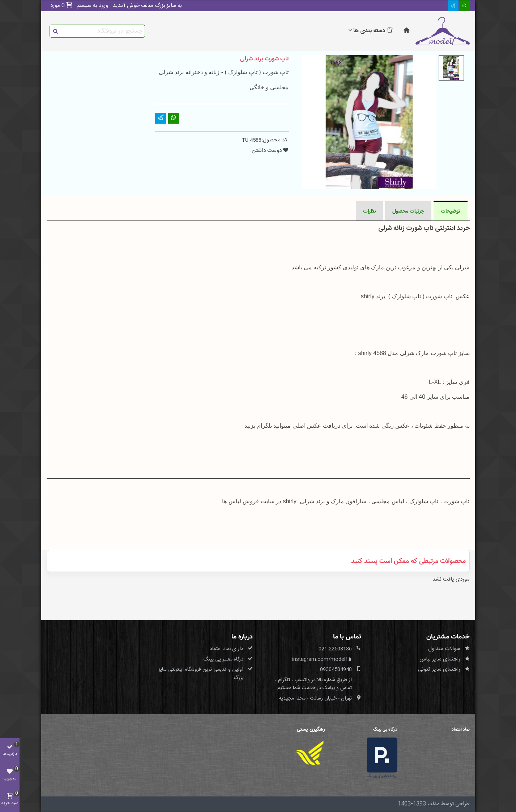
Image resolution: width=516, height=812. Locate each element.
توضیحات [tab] (451, 211)
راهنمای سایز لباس (440, 659)
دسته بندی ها (373, 31)
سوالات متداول (444, 649)
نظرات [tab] (369, 211)
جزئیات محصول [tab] (408, 211)
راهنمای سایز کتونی (439, 669)
